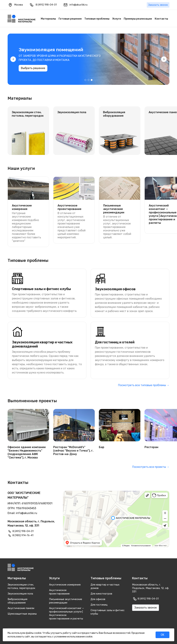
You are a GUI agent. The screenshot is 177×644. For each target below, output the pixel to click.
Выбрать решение (33, 73)
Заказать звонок (158, 5)
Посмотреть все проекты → (151, 467)
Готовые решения (70, 19)
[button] (85, 80)
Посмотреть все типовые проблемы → (144, 385)
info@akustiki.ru (75, 5)
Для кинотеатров (101, 594)
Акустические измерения (65, 585)
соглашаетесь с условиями (51, 637)
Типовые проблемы (97, 19)
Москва (15, 5)
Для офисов (98, 599)
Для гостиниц (99, 605)
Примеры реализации (138, 19)
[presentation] (13, 59)
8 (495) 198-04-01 (43, 5)
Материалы (48, 19)
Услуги (117, 19)
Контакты (161, 19)
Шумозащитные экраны (22, 614)
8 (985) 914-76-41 (23, 535)
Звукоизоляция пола (20, 594)
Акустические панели (21, 608)
